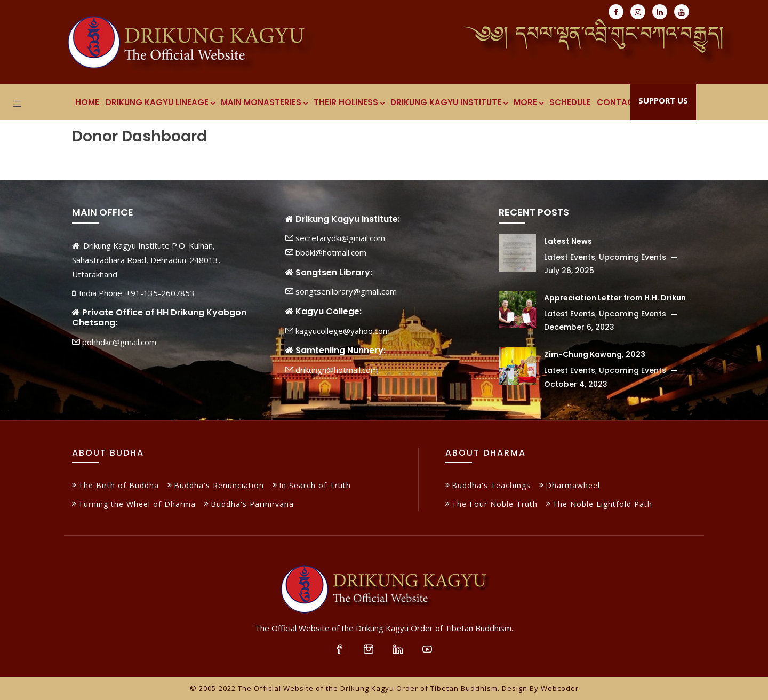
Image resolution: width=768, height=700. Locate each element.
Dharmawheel (573, 485)
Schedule (570, 102)
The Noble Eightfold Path (602, 504)
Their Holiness (349, 102)
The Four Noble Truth (495, 504)
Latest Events (570, 257)
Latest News (568, 241)
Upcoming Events (633, 257)
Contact (618, 102)
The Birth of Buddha (119, 485)
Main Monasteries (264, 102)
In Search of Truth (315, 485)
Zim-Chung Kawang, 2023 (595, 354)
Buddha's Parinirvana (252, 504)
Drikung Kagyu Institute (449, 102)
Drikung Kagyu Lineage (160, 102)
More (528, 102)
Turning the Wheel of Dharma (137, 504)
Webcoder (560, 688)
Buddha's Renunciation (219, 485)
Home (87, 102)
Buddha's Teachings (491, 485)
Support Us (663, 100)
